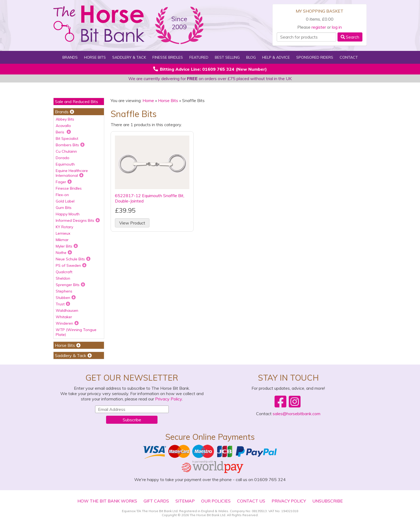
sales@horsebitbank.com (297, 414)
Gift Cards (156, 501)
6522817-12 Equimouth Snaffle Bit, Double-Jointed (150, 198)
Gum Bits (64, 208)
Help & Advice (276, 57)
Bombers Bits (70, 145)
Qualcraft (64, 272)
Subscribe (132, 420)
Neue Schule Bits (73, 259)
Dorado (63, 158)
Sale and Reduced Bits (76, 102)
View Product (132, 223)
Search (350, 37)
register (319, 27)
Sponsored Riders (315, 57)
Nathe (64, 253)
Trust (63, 304)
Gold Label (65, 201)
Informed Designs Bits (78, 220)
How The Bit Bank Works (107, 501)
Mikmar (62, 240)
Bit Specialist (67, 138)
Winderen (67, 323)
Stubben (66, 298)
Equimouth (65, 164)
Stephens (64, 291)
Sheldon (63, 278)
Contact (349, 57)
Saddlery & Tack (129, 57)
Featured (199, 57)
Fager (64, 182)
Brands (70, 57)
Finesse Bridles (168, 57)
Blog (251, 57)
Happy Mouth (68, 214)
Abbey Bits (65, 119)
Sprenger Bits (70, 285)
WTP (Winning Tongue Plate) (76, 332)
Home (148, 100)
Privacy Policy (168, 399)
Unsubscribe (328, 501)
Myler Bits (67, 246)
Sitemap (185, 501)
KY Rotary (64, 227)
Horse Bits (95, 57)
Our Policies (216, 501)
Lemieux (63, 233)
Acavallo (63, 126)
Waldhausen (67, 310)
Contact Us (251, 501)
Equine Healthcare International (72, 173)
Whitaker (64, 317)
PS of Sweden (71, 265)
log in (337, 27)
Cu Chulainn (66, 151)
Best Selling (227, 57)
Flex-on (62, 195)
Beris (63, 132)
